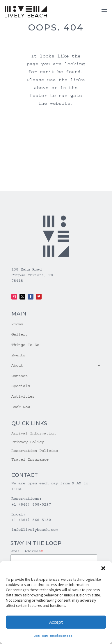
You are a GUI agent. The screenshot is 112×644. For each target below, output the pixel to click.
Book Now (21, 407)
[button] (103, 568)
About (17, 365)
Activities (23, 396)
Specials (21, 386)
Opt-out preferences (53, 636)
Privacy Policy (28, 442)
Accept (56, 622)
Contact (19, 376)
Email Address (27, 551)
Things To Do (25, 345)
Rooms (17, 324)
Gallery (19, 334)
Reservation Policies (35, 451)
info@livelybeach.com (35, 530)
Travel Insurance (30, 460)
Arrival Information (33, 433)
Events (18, 355)
